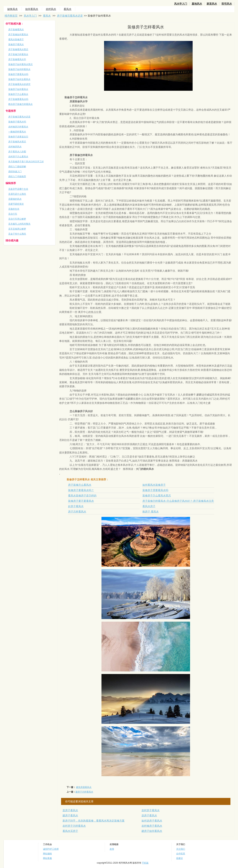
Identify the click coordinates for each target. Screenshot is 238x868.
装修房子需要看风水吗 (155, 490)
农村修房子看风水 (152, 826)
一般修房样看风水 (17, 132)
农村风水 (51, 9)
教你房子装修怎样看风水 (20, 104)
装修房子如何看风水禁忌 (20, 64)
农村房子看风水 (151, 810)
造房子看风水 (70, 810)
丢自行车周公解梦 (17, 219)
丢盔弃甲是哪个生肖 (18, 189)
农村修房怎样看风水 (18, 127)
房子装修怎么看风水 (80, 485)
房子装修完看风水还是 (70, 16)
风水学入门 (181, 4)
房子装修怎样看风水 (18, 54)
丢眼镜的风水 (15, 199)
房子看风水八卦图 (17, 152)
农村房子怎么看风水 (18, 157)
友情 (112, 849)
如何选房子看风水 (152, 821)
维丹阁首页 (11, 16)
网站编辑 (47, 854)
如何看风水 (32, 9)
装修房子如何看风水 (18, 89)
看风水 (68, 9)
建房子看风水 (70, 815)
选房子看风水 (149, 815)
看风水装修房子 (16, 39)
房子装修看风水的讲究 (19, 84)
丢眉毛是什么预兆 (17, 194)
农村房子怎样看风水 (74, 826)
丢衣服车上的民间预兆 (19, 224)
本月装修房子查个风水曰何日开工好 (26, 162)
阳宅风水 (227, 4)
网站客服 (47, 858)
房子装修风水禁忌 (17, 142)
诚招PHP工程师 (51, 849)
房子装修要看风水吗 (18, 99)
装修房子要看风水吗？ (81, 490)
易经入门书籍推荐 (17, 176)
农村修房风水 (15, 147)
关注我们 (181, 849)
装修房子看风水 (16, 44)
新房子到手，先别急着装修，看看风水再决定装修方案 (94, 821)
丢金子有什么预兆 (17, 234)
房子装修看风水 (16, 30)
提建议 (180, 858)
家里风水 (212, 4)
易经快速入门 (15, 171)
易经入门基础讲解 (17, 167)
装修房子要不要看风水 (81, 501)
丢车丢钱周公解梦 (17, 229)
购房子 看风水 (151, 512)
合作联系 (181, 854)
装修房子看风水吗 (17, 122)
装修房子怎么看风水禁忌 (157, 495)
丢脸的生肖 (14, 209)
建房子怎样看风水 (84, 792)
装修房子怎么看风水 (18, 94)
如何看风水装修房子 (154, 485)
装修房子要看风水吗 (18, 74)
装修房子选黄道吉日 (18, 137)
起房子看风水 (76, 506)
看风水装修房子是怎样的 (82, 495)
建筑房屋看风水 (84, 787)
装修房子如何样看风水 (19, 69)
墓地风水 (197, 4)
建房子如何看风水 (152, 831)
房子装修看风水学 (17, 59)
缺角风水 (13, 9)
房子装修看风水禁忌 (18, 49)
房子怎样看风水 (77, 512)
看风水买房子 (70, 831)
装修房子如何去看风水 (19, 79)
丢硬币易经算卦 (16, 204)
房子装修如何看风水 (18, 34)
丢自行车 (13, 214)
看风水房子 (149, 506)
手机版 (145, 863)
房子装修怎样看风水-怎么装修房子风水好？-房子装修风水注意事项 (181, 501)
